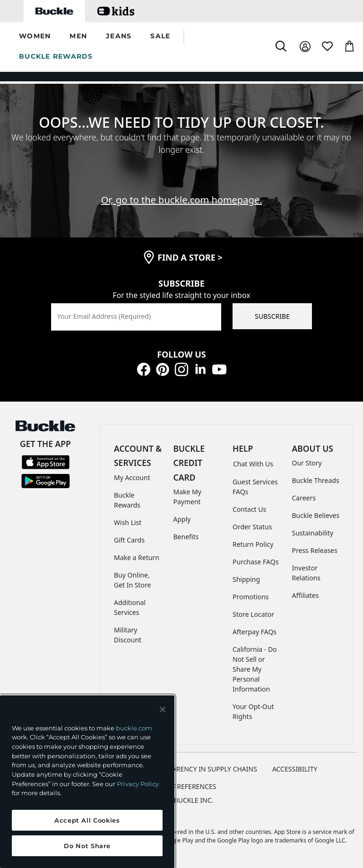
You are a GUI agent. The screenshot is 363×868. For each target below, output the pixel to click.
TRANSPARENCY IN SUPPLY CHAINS (202, 769)
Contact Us (249, 509)
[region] (87, 782)
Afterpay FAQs (255, 632)
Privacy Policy (138, 784)
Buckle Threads (316, 480)
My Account (132, 478)
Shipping (246, 579)
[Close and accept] (163, 710)
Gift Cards (129, 540)
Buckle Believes (316, 515)
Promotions (251, 597)
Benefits (186, 537)
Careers (304, 498)
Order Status (252, 527)
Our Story (307, 463)
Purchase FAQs (255, 562)
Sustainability (313, 533)
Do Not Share (87, 846)
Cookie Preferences (182, 786)
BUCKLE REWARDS (56, 56)
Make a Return (137, 557)
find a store (190, 257)
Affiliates (306, 595)
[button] (35, 37)
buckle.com (134, 728)
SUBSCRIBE (272, 316)
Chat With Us (253, 464)
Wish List (128, 522)
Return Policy (253, 544)
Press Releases (315, 550)
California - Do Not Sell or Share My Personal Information (255, 669)
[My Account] (305, 47)
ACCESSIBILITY (295, 769)
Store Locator (253, 614)
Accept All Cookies (87, 820)
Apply (182, 519)
